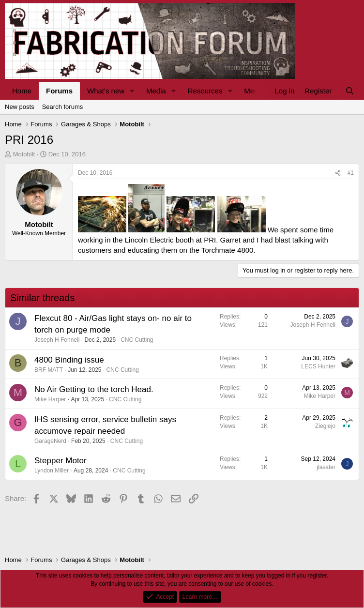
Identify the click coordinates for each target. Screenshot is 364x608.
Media (156, 91)
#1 (351, 173)
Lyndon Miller (52, 471)
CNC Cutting (137, 340)
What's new (106, 91)
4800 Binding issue (69, 360)
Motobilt (24, 154)
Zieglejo (325, 426)
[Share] (338, 173)
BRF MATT (49, 370)
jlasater (326, 467)
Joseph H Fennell (57, 340)
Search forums (63, 107)
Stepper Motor (61, 461)
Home (22, 91)
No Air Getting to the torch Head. (94, 389)
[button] (132, 91)
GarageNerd (50, 441)
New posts (20, 107)
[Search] (350, 91)
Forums (59, 91)
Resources (205, 91)
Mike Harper (50, 399)
